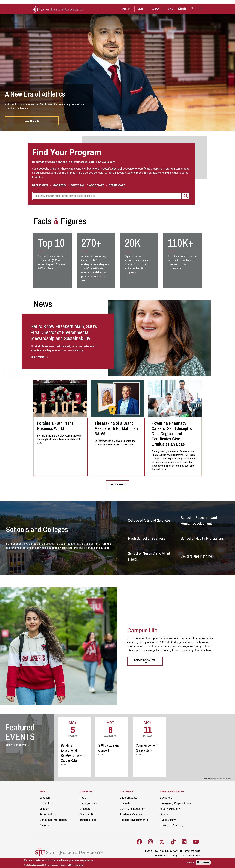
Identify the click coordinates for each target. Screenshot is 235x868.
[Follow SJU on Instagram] (150, 842)
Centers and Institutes (197, 556)
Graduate (85, 809)
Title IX (196, 855)
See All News (118, 485)
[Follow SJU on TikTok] (173, 842)
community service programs (176, 646)
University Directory (172, 825)
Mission (44, 809)
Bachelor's (40, 185)
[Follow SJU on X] (162, 842)
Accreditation (48, 814)
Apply (156, 9)
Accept (190, 863)
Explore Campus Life (145, 661)
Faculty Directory (170, 809)
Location (45, 798)
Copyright (174, 855)
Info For (127, 9)
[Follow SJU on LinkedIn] (184, 842)
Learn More (32, 121)
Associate (97, 185)
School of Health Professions (202, 538)
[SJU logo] (58, 9)
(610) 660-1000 (193, 851)
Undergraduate (88, 803)
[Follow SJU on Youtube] (196, 842)
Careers (44, 825)
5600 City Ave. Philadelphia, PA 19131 (164, 851)
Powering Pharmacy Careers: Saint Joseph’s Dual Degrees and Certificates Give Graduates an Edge (172, 434)
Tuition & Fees (88, 820)
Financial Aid (87, 814)
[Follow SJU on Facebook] (139, 842)
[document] (59, 863)
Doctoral (77, 185)
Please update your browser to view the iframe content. (144, 747)
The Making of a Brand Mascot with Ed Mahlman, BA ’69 (117, 428)
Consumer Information (53, 820)
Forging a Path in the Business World (55, 426)
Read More (38, 357)
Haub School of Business (147, 538)
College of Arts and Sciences (149, 520)
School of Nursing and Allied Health (149, 556)
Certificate (117, 185)
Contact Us (46, 803)
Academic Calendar (131, 814)
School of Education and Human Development (199, 520)
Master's (59, 185)
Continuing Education (132, 809)
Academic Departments (134, 820)
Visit (141, 9)
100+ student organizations (176, 642)
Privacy (186, 855)
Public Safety (168, 820)
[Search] (186, 196)
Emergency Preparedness (175, 803)
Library (164, 814)
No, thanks (203, 862)
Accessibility (160, 855)
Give (170, 9)
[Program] (107, 196)
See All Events (16, 745)
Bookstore (166, 798)
